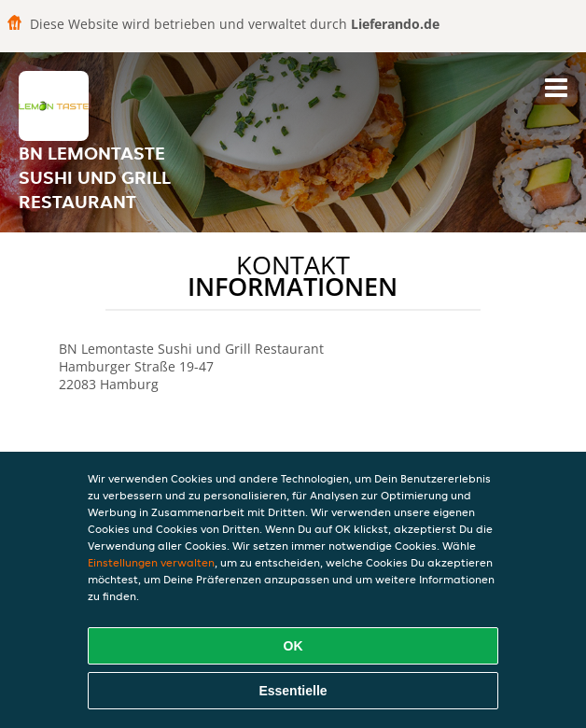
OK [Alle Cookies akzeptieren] (293, 646)
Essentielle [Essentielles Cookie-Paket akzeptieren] (293, 691)
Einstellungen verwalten (151, 562)
